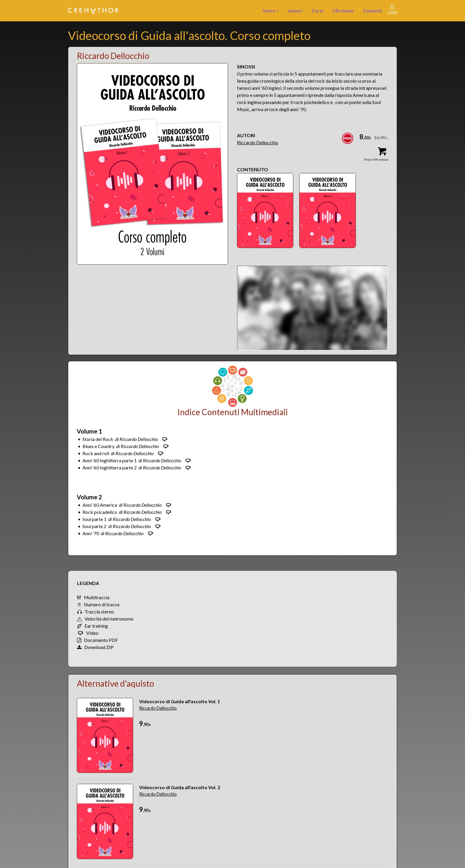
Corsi (317, 11)
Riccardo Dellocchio (258, 142)
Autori (295, 11)
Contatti (373, 11)
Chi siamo (343, 11)
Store (269, 11)
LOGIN (392, 12)
